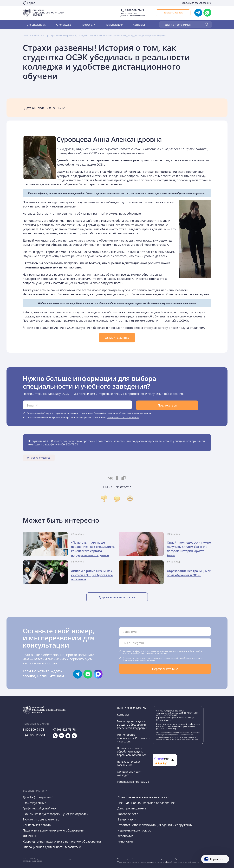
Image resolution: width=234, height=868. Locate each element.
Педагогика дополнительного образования (54, 830)
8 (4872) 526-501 (34, 735)
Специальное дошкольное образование (146, 803)
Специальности (37, 25)
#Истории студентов (39, 458)
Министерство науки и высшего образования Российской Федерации (132, 725)
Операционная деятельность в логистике (52, 847)
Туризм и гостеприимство (41, 819)
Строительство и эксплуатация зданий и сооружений (155, 825)
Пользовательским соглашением (123, 417)
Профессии (88, 25)
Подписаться (167, 405)
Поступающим (114, 25)
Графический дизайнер (39, 808)
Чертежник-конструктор (134, 830)
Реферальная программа (133, 782)
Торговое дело (128, 814)
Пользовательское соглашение (129, 763)
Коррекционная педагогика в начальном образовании (62, 841)
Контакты (139, 25)
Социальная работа (37, 825)
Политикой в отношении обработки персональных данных (122, 413)
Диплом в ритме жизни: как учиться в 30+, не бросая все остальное (92, 575)
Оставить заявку (117, 338)
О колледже (64, 25)
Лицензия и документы (132, 708)
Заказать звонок (173, 13)
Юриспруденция (34, 803)
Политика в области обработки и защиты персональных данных (131, 751)
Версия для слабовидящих (196, 3)
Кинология (125, 841)
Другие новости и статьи (117, 597)
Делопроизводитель (132, 808)
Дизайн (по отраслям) (38, 797)
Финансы (29, 836)
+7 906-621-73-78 (64, 729)
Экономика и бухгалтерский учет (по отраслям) (56, 814)
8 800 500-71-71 (134, 10)
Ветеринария (127, 819)
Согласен (31, 413)
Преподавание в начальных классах (143, 797)
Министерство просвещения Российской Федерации (134, 738)
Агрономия (125, 836)
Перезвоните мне (165, 669)
